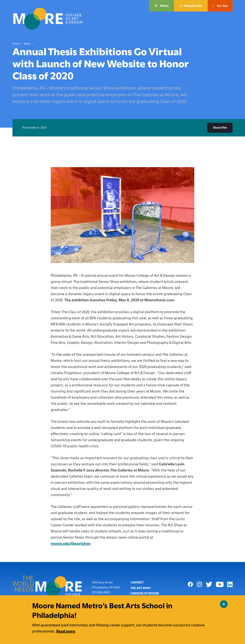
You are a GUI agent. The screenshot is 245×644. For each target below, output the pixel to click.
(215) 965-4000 (101, 592)
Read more (66, 631)
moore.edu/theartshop (71, 543)
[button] (162, 6)
